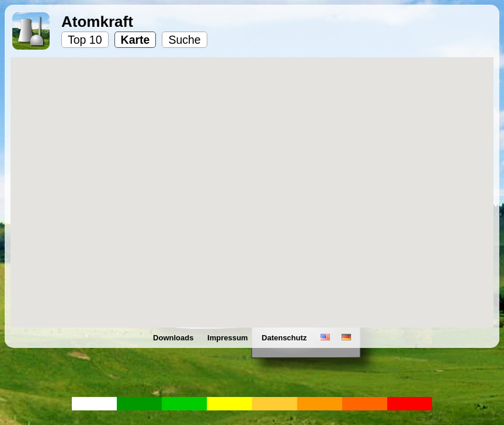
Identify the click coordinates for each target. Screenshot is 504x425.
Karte (135, 40)
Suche (184, 40)
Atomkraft (97, 22)
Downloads (174, 338)
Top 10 (85, 40)
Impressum (229, 338)
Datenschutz (285, 338)
